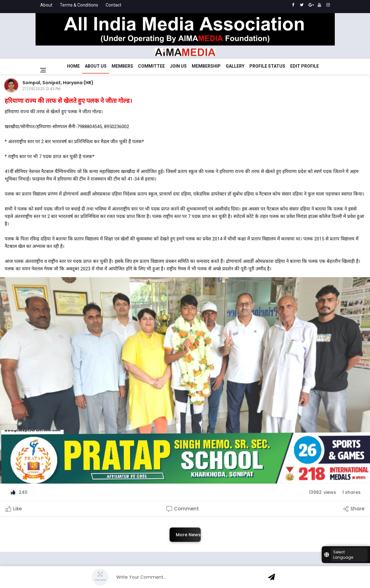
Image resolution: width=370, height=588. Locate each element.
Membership (206, 66)
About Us (96, 66)
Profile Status (267, 66)
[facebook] (293, 5)
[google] (311, 5)
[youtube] (319, 5)
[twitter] (302, 5)
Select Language (343, 555)
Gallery (235, 66)
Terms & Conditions (79, 5)
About (46, 5)
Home (73, 66)
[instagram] (328, 5)
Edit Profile (305, 66)
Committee (151, 66)
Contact (113, 5)
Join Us (178, 66)
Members (122, 66)
